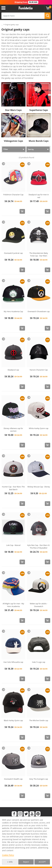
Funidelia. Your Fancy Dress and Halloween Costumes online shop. (26, 8)
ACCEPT (42, 862)
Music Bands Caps (39, 141)
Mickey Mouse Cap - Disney (39, 487)
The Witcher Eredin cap (39, 720)
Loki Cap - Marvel (13, 545)
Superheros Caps (39, 110)
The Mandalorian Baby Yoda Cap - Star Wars (39, 254)
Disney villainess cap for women (13, 430)
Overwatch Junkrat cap (13, 253)
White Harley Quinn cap (39, 428)
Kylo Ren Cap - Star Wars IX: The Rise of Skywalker (39, 547)
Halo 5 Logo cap (39, 662)
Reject (26, 862)
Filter (6, 149)
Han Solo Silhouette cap (13, 662)
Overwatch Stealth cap (13, 779)
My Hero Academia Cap (13, 311)
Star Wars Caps (13, 110)
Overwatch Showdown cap (39, 311)
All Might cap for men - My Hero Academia (13, 605)
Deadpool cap (13, 370)
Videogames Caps (13, 141)
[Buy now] (22, 211)
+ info (10, 862)
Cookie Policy (8, 855)
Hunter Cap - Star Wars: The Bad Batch (13, 488)
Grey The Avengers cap (39, 779)
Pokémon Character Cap (13, 195)
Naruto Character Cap (39, 370)
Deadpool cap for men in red (39, 196)
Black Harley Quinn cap (13, 720)
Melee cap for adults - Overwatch (39, 605)
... (2, 25)
